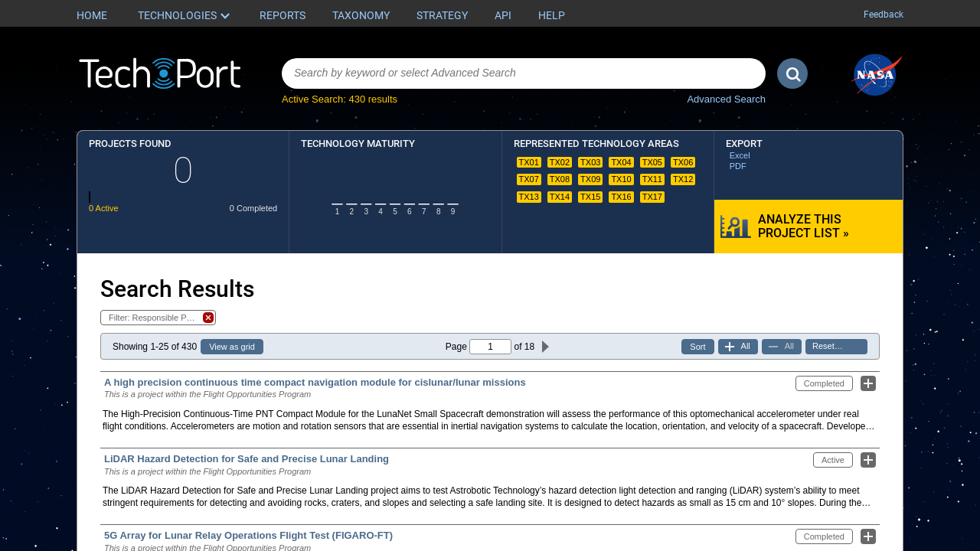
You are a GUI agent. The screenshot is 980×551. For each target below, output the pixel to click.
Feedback (884, 15)
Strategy (442, 15)
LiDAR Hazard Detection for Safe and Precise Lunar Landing (247, 459)
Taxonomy (361, 15)
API (503, 15)
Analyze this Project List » (804, 226)
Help (552, 15)
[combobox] (524, 73)
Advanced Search (726, 99)
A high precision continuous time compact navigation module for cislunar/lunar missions (315, 382)
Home (92, 15)
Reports (283, 15)
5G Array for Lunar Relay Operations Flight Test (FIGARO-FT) (248, 535)
